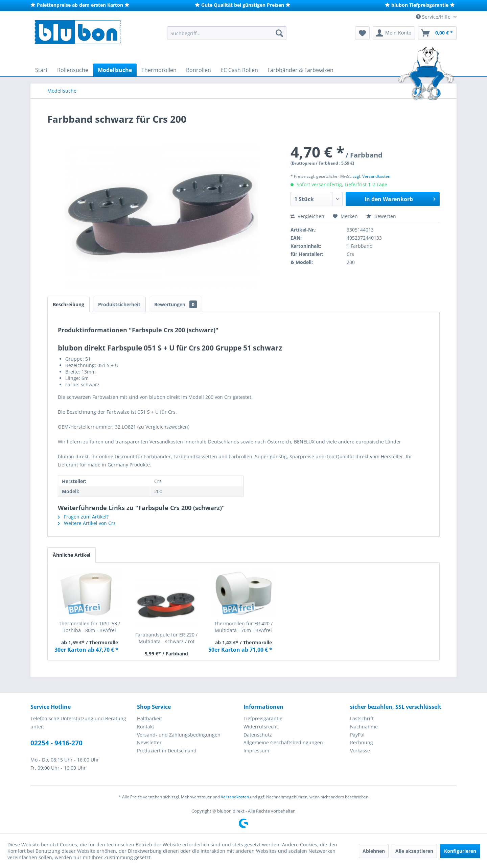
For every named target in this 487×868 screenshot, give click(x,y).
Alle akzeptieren (414, 851)
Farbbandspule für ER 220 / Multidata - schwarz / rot (166, 638)
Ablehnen (374, 851)
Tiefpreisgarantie (263, 718)
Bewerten (381, 216)
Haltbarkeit (149, 718)
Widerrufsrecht (261, 727)
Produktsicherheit (119, 304)
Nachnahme (364, 727)
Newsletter (149, 742)
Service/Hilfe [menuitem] (434, 17)
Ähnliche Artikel (72, 555)
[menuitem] (227, 33)
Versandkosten (235, 797)
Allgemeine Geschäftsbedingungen (283, 742)
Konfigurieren (460, 851)
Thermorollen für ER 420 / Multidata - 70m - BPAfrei (243, 627)
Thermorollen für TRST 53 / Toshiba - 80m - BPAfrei (89, 627)
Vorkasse (360, 751)
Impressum (256, 751)
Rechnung (362, 742)
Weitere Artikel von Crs (87, 523)
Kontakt (146, 727)
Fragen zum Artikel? (83, 517)
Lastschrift (362, 718)
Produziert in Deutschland (167, 751)
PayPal (357, 735)
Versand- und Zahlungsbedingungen (179, 735)
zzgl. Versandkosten (372, 176)
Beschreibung (68, 304)
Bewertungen (176, 304)
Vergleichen (307, 216)
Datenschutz (258, 735)
